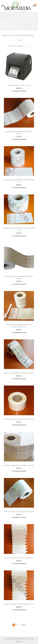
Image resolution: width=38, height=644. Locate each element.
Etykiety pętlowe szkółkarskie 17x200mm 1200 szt (19, 181)
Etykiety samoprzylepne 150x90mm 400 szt (19, 373)
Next (24, 625)
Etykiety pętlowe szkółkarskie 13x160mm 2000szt (19, 133)
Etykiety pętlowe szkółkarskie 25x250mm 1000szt (19, 277)
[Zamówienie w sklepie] (19, 46)
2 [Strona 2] (17, 625)
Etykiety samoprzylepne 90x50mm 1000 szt (19, 512)
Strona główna (7, 27)
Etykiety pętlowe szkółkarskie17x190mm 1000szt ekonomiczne (19, 326)
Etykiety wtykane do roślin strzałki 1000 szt (19, 558)
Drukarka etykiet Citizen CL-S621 (19, 85)
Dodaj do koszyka (19, 91)
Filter (19, 40)
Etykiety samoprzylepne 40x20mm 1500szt (19, 419)
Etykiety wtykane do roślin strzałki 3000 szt (19, 604)
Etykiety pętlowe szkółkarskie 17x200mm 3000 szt (19, 229)
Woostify (19, 642)
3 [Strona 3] (20, 625)
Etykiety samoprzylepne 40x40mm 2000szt (19, 465)
